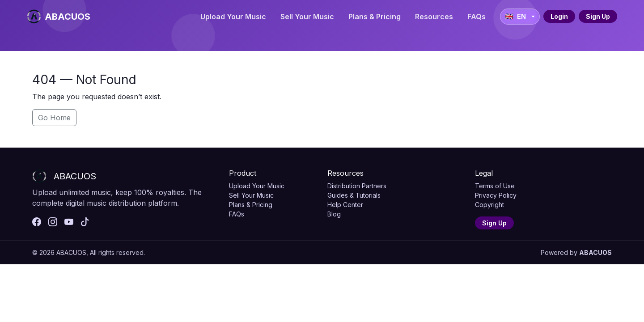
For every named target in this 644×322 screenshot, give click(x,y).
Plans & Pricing (375, 17)
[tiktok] (85, 222)
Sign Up (598, 16)
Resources (434, 17)
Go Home (54, 118)
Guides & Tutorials (354, 195)
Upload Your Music (233, 17)
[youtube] (69, 222)
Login (559, 16)
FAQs (477, 17)
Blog (334, 214)
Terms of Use (495, 186)
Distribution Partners (357, 186)
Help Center (345, 205)
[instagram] (53, 222)
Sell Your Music (307, 17)
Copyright (489, 205)
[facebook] (37, 222)
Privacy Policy (496, 195)
